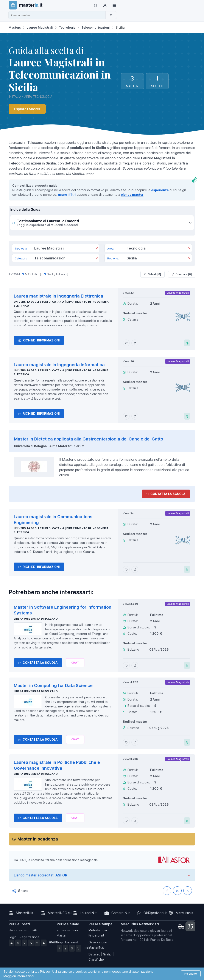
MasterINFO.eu (60, 913)
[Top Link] (114, 5)
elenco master (132, 195)
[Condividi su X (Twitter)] (188, 891)
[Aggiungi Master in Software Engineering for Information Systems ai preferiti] (126, 665)
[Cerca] (111, 15)
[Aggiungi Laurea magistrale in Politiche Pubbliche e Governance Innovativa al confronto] (135, 821)
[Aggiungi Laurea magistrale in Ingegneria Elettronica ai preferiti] (126, 343)
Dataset (94, 954)
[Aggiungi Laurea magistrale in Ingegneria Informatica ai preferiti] (126, 416)
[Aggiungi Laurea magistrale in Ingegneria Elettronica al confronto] (135, 343)
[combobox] (58, 15)
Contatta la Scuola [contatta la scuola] (166, 494)
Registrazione (30, 937)
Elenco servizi (19, 930)
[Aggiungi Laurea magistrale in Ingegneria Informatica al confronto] (135, 416)
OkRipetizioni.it (155, 913)
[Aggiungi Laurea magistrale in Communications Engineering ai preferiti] (126, 569)
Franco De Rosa (162, 940)
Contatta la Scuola (38, 663)
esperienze (160, 190)
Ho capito (191, 974)
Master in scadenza (38, 839)
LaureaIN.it (88, 913)
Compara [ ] (182, 274)
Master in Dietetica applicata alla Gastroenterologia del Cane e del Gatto (89, 439)
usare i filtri (67, 195)
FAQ (35, 930)
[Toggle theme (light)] (95, 5)
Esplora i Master (27, 109)
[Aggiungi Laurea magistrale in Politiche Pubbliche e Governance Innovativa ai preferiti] (126, 821)
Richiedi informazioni (39, 340)
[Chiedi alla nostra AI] (75, 663)
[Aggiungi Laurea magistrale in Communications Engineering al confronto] (135, 569)
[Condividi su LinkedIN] (177, 891)
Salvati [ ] (153, 274)
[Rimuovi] (97, 249)
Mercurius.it (185, 913)
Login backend (67, 942)
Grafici (108, 954)
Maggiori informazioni (19, 976)
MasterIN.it (25, 913)
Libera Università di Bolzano (36, 619)
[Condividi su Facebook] (167, 891)
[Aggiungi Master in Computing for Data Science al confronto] (135, 742)
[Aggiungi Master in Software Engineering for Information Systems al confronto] (135, 665)
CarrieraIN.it (121, 913)
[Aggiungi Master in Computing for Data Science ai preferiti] (126, 742)
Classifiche (96, 959)
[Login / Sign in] (105, 5)
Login (12, 937)
